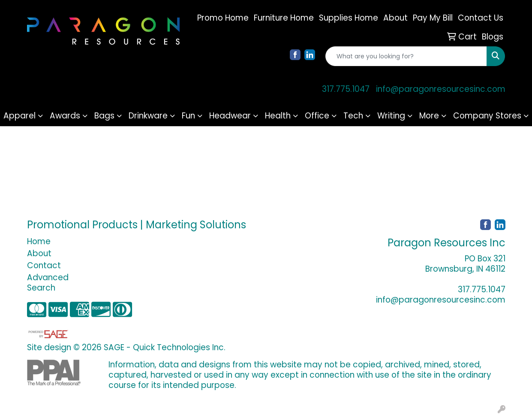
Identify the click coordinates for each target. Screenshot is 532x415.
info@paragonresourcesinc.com (441, 89)
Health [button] (278, 116)
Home (39, 241)
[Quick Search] (406, 56)
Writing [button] (391, 116)
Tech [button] (353, 116)
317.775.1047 (346, 89)
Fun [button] (188, 116)
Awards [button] (65, 116)
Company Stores (487, 116)
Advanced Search (48, 283)
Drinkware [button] (148, 116)
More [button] (429, 116)
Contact (44, 265)
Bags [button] (104, 116)
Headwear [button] (230, 116)
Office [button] (317, 116)
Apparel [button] (20, 116)
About (39, 253)
